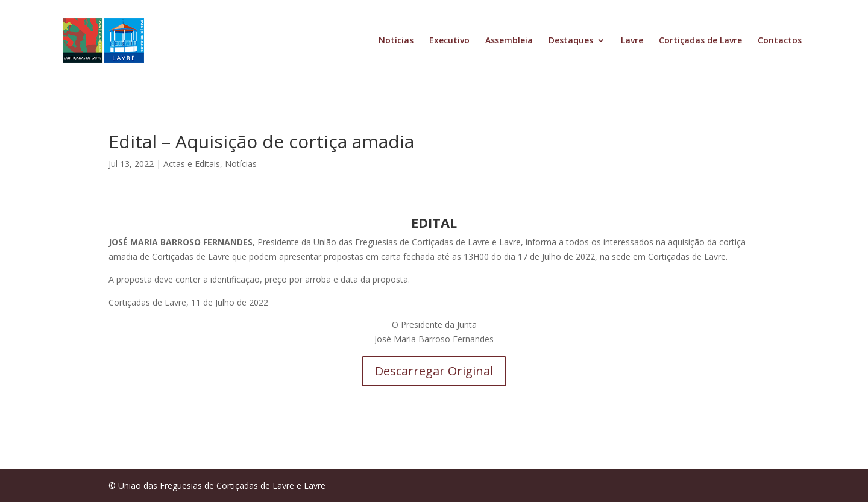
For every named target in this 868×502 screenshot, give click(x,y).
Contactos (780, 41)
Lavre (632, 41)
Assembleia (509, 41)
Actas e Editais (192, 164)
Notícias (396, 41)
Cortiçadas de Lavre (700, 41)
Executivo (449, 41)
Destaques (571, 41)
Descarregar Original (434, 371)
